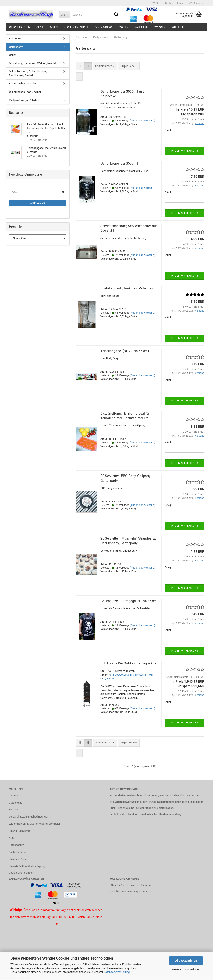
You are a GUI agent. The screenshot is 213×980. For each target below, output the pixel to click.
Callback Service (19, 852)
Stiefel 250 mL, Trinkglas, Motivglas (127, 288)
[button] (156, 3)
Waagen (160, 27)
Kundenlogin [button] (174, 3)
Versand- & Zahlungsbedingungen (29, 817)
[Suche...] (64, 15)
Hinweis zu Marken (20, 831)
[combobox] (105, 66)
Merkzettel (197, 3)
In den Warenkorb (185, 151)
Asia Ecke (15, 38)
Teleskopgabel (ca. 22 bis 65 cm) (125, 351)
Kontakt (13, 810)
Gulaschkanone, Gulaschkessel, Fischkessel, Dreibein (28, 73)
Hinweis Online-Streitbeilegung (27, 866)
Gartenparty (16, 47)
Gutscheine (15, 803)
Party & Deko (103, 27)
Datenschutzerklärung (117, 972)
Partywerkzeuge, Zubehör (24, 100)
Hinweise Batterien (20, 859)
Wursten (178, 27)
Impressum (15, 796)
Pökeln (123, 27)
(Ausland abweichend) (142, 121)
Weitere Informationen (186, 969)
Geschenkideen (20, 27)
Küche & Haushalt (76, 27)
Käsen (53, 27)
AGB (11, 838)
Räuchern (141, 27)
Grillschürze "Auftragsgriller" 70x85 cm (129, 601)
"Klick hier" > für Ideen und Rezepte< (131, 885)
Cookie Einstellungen (21, 873)
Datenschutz (16, 845)
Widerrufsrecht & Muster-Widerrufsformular (34, 824)
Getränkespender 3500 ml (119, 163)
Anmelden (38, 203)
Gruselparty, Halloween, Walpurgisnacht (32, 63)
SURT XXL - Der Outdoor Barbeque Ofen (129, 663)
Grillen (13, 55)
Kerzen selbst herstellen (23, 84)
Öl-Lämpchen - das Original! (25, 92)
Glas (40, 27)
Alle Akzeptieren (186, 961)
